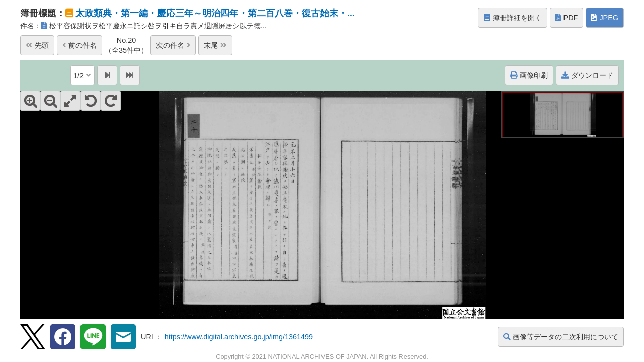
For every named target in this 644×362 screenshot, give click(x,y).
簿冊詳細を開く (513, 18)
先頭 (37, 45)
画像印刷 (529, 75)
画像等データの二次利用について (561, 337)
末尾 (215, 45)
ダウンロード (587, 75)
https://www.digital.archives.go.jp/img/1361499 (239, 337)
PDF (567, 18)
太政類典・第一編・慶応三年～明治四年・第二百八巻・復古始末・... (215, 13)
